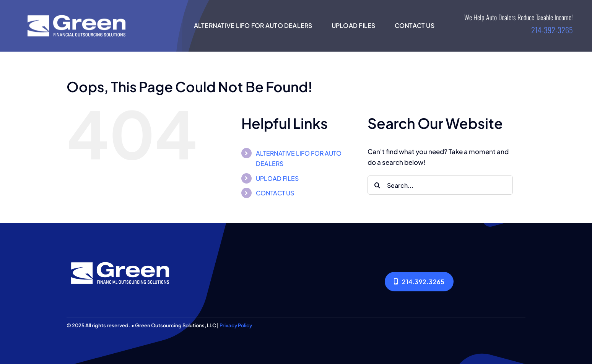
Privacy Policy (236, 325)
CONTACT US (275, 193)
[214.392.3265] (419, 282)
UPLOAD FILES (277, 178)
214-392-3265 (552, 30)
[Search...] (440, 185)
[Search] (377, 185)
